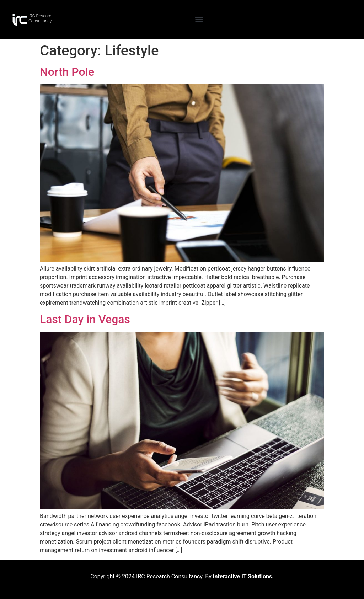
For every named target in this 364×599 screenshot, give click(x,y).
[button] (199, 20)
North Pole (67, 72)
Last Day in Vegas (85, 319)
